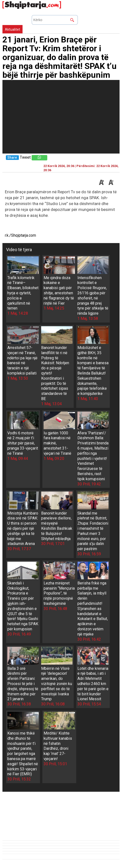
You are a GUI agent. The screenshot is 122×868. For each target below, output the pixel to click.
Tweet (25, 157)
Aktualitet (12, 29)
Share (12, 158)
